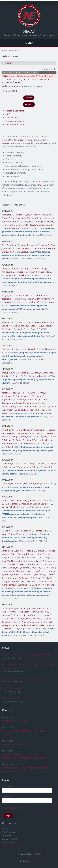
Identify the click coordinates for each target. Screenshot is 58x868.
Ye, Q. (19, 464)
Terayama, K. (8, 215)
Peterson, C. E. (37, 564)
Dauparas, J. (23, 433)
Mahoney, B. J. (8, 322)
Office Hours (11, 118)
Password (8, 796)
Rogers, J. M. (21, 629)
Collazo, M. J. (37, 326)
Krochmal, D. (7, 484)
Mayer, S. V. (36, 554)
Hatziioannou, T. (13, 578)
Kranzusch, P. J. (9, 252)
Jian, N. (32, 561)
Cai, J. (25, 464)
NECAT (29, 31)
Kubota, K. (6, 228)
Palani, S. (6, 500)
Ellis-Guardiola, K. (22, 326)
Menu (29, 43)
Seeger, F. (16, 393)
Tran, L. (19, 430)
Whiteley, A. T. (11, 467)
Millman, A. (15, 245)
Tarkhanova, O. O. (43, 531)
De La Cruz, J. (8, 622)
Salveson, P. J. (30, 443)
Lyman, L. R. (21, 322)
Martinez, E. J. (13, 564)
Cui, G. (4, 504)
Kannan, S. (9, 571)
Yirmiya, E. (34, 245)
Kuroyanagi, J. (10, 225)
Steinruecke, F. (40, 248)
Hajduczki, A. (36, 558)
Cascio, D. (48, 326)
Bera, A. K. (24, 406)
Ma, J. (4, 295)
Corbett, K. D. (47, 467)
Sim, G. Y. (15, 373)
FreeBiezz (34, 861)
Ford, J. (30, 322)
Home (4, 50)
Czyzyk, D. (6, 268)
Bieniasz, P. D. (28, 578)
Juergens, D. (11, 433)
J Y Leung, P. (26, 608)
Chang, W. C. (48, 558)
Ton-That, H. (7, 329)
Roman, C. (19, 484)
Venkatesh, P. (38, 608)
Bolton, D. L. (29, 575)
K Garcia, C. (46, 406)
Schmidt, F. (49, 564)
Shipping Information (15, 121)
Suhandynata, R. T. (27, 467)
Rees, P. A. (25, 564)
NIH (36, 188)
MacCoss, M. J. (8, 619)
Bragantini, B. (14, 504)
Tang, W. (28, 376)
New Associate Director (13, 688)
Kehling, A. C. (26, 373)
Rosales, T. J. (7, 299)
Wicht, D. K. (36, 349)
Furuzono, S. (20, 215)
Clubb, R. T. (36, 329)
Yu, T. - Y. (25, 393)
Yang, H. (43, 393)
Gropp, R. (42, 410)
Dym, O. (29, 248)
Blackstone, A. (34, 400)
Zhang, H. (6, 373)
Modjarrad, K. (11, 585)
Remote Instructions (15, 124)
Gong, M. (33, 464)
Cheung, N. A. (48, 322)
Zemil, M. (46, 554)
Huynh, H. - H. (15, 612)
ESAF (8, 114)
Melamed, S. (9, 248)
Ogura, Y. (34, 225)
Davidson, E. (41, 575)
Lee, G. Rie (31, 619)
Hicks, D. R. (31, 440)
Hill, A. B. (52, 248)
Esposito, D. (46, 272)
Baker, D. (6, 413)
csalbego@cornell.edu (13, 846)
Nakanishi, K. (43, 376)
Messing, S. (25, 268)
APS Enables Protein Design (15, 698)
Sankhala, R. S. (8, 551)
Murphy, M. (35, 403)
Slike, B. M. (20, 571)
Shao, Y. (39, 484)
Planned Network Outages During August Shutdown (26, 655)
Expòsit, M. (20, 619)
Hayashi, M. (23, 225)
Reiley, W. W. (7, 581)
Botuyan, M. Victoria (31, 504)
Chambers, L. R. (9, 464)
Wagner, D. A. (8, 558)
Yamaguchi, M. (43, 221)
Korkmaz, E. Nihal (29, 625)
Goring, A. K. (7, 326)
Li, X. (39, 440)
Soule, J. (38, 322)
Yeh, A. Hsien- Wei (40, 612)
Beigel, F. (22, 410)
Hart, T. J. (5, 568)
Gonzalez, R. (7, 349)
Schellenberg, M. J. (18, 507)
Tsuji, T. (45, 268)
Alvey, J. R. (27, 500)
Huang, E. (47, 615)
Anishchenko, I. (37, 433)
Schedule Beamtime (15, 111)
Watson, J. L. (9, 629)
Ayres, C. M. (13, 295)
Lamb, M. (36, 622)
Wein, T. (5, 245)
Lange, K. (25, 245)
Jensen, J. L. (30, 551)
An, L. (4, 430)
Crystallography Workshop (15, 721)
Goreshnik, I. (42, 430)
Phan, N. (26, 349)
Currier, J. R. (17, 575)
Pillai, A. (47, 437)
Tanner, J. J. (22, 534)
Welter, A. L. (48, 500)
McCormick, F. (32, 228)
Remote (29, 104)
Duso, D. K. (15, 568)
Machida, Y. (16, 500)
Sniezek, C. (22, 400)
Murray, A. (6, 625)
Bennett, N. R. (20, 615)
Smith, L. (30, 571)
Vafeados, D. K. (16, 443)
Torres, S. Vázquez (10, 608)
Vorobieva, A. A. (45, 443)
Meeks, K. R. (7, 531)
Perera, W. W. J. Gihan (24, 299)
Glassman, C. (38, 396)
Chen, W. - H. (7, 561)
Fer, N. (30, 215)
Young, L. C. (47, 215)
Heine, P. (16, 625)
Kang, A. (15, 406)
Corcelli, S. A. (10, 302)
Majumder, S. (29, 430)
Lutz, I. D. (50, 608)
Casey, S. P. (40, 568)
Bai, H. (14, 554)
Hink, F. (5, 612)
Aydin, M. (34, 393)
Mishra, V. (37, 500)
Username (8, 786)
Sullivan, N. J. (31, 581)
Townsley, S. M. (22, 558)
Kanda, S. (20, 221)
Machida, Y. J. (37, 507)
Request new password (13, 808)
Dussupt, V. (41, 551)
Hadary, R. (45, 245)
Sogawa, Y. (30, 221)
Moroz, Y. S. (7, 534)
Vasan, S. (42, 581)
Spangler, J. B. (10, 410)
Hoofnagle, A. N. (34, 615)
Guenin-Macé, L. (23, 396)
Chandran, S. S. (41, 295)
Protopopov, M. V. (26, 531)
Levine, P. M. (26, 437)
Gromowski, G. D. (26, 585)
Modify (5, 86)
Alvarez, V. (37, 437)
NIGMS (41, 185)
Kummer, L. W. (28, 568)
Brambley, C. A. (26, 295)
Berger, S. (6, 393)
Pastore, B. (18, 376)
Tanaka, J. (16, 228)
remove (15, 86)
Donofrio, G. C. (21, 561)
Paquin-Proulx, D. (44, 578)
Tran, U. (8, 575)
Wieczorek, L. (24, 554)
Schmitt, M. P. (20, 329)
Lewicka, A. (29, 484)
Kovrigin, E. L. (23, 302)
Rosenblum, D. (8, 396)
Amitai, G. (20, 248)
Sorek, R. (25, 252)
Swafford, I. (40, 571)
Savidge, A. (7, 376)
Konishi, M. (9, 221)
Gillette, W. (36, 268)
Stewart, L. (35, 406)
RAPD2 (29, 98)
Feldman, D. (10, 440)
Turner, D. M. (34, 272)
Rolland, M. (19, 581)
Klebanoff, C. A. (36, 302)
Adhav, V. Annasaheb (43, 373)
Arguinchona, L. (9, 400)
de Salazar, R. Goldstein (25, 218)
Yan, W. (37, 215)
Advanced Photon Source (26, 140)
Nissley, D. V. (7, 275)
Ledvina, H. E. (44, 464)
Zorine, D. (20, 440)
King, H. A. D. (41, 561)
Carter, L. (46, 400)
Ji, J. (15, 531)
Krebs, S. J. (11, 588)
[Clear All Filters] (45, 76)
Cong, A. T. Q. (47, 504)
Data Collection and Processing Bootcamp (22, 678)
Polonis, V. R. (41, 585)
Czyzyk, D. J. (7, 218)
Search (9, 63)
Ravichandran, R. (9, 403)
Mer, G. (5, 507)
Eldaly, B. (39, 299)
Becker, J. (26, 612)
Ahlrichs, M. (24, 403)
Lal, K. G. (20, 551)
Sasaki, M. (41, 218)
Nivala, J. (42, 625)
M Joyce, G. (26, 588)
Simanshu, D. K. (46, 225)
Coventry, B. (50, 433)
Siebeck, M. (32, 410)
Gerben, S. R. (47, 622)
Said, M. (11, 430)
